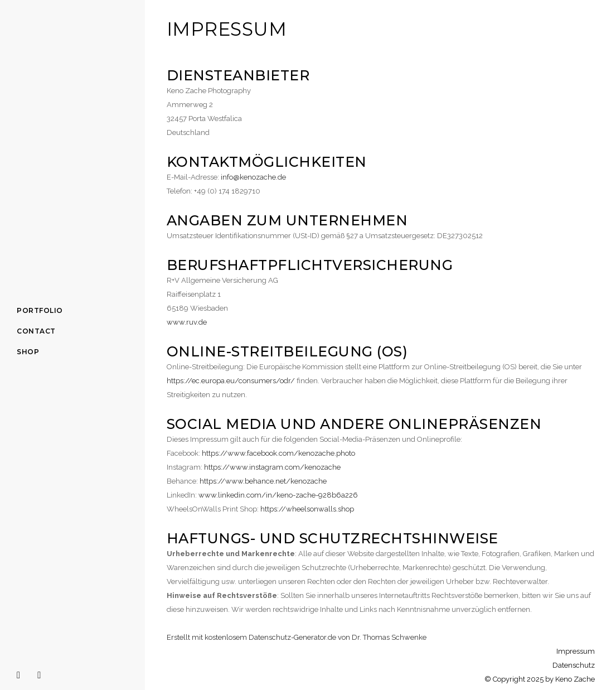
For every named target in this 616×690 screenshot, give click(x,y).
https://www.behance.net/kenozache (263, 481)
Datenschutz (574, 665)
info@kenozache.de (253, 177)
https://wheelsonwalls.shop (307, 509)
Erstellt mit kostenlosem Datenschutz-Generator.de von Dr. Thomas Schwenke (297, 637)
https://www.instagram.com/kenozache (272, 467)
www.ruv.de (187, 322)
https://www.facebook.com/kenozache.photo (278, 453)
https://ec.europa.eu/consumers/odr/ (231, 381)
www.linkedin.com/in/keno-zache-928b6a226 (278, 495)
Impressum (576, 651)
